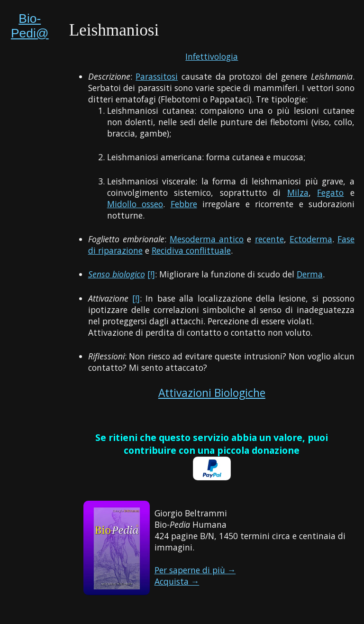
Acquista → (177, 581)
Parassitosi (157, 76)
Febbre (184, 204)
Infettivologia (212, 56)
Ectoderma (311, 239)
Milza (298, 193)
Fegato (330, 193)
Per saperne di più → (195, 570)
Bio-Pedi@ (30, 26)
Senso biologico (117, 274)
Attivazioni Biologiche (212, 393)
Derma (310, 274)
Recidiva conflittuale (191, 250)
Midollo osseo (135, 204)
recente (269, 239)
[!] (151, 274)
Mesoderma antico (207, 239)
